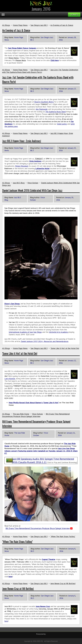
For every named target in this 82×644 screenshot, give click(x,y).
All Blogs (6, 25)
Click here (55, 60)
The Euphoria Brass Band (55, 112)
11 (74, 433)
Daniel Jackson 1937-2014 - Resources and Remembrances (45, 341)
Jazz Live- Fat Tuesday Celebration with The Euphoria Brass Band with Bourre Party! (40, 71)
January (71, 37)
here (10, 577)
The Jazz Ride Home (21, 414)
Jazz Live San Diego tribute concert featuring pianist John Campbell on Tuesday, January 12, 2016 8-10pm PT (41, 451)
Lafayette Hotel (42, 168)
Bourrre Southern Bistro (44, 102)
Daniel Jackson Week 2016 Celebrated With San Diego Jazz (32, 190)
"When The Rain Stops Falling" (63, 536)
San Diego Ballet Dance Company (22, 48)
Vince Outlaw (33, 183)
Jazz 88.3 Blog (19, 183)
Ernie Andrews (35, 161)
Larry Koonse (10, 379)
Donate (74, 15)
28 (75, 37)
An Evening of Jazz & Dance (62, 25)
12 (75, 360)
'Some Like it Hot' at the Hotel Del (65, 348)
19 (72, 197)
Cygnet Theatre (49, 559)
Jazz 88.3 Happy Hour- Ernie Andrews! (22, 141)
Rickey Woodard (22, 166)
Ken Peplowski (42, 109)
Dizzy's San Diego (12, 304)
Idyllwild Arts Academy (58, 332)
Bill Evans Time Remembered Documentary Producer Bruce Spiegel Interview (36, 415)
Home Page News (20, 25)
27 (75, 89)
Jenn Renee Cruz (43, 606)
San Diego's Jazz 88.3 (39, 25)
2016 (61, 40)
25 (75, 148)
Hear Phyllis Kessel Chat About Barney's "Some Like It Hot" (34, 403)
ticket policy (62, 124)
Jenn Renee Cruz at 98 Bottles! (63, 583)
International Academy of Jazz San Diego (25, 332)
